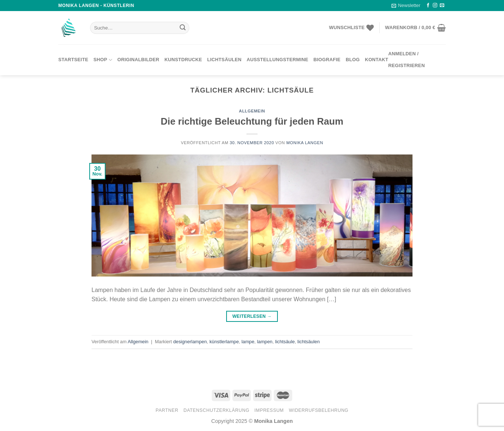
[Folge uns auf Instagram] (435, 6)
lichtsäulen (308, 342)
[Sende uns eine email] (442, 6)
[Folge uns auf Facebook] (428, 6)
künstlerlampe (224, 342)
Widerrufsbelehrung (319, 410)
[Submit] (183, 28)
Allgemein (252, 111)
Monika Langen (305, 143)
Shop (103, 60)
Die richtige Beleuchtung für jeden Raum (252, 121)
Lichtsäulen (224, 60)
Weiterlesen (252, 317)
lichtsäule (285, 342)
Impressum (269, 410)
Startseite (73, 60)
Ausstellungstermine (278, 60)
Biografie (327, 60)
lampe (248, 342)
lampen (265, 342)
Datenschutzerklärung (216, 410)
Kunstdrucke (183, 60)
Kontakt (377, 60)
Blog (353, 60)
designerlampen (190, 342)
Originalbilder (138, 60)
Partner (167, 410)
